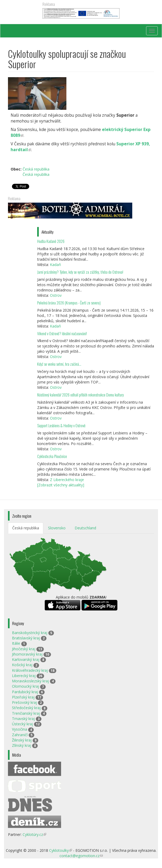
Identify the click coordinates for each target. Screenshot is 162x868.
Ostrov (56, 295)
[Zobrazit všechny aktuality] (61, 485)
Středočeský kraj (26, 708)
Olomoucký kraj (25, 686)
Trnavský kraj (23, 719)
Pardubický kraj (25, 692)
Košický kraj (22, 665)
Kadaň (56, 265)
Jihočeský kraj (24, 649)
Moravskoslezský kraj (30, 681)
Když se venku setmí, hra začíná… (59, 364)
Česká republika (36, 169)
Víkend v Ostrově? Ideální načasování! (62, 333)
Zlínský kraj (22, 745)
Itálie (16, 643)
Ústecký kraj (22, 724)
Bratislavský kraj (26, 638)
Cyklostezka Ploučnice (52, 456)
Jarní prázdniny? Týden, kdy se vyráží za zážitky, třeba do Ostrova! (80, 272)
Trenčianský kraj (26, 713)
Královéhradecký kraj (30, 670)
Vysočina (20, 729)
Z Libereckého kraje (67, 480)
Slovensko (57, 528)
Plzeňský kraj (23, 697)
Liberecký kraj (24, 676)
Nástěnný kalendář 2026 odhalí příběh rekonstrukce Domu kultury (80, 395)
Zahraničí (20, 735)
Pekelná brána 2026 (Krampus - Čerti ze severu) (69, 303)
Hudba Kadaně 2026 (51, 241)
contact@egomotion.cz (81, 856)
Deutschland (85, 528)
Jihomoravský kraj (27, 654)
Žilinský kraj (22, 740)
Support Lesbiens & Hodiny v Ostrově (61, 426)
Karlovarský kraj (26, 659)
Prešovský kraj (24, 702)
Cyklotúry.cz (34, 834)
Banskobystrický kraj (30, 633)
